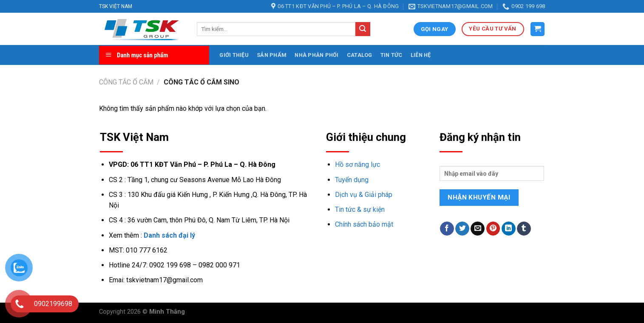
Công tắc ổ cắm (126, 82)
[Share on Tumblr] (524, 229)
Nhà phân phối (316, 55)
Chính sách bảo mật (364, 224)
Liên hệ (421, 55)
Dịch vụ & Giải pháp (364, 195)
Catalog (360, 55)
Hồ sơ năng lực (357, 164)
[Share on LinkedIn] (509, 229)
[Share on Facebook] (447, 229)
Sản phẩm (272, 55)
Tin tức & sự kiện (360, 209)
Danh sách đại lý (169, 235)
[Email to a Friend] (478, 229)
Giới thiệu (234, 55)
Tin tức (392, 55)
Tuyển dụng (352, 180)
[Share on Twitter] (462, 229)
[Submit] (363, 29)
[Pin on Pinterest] (493, 229)
